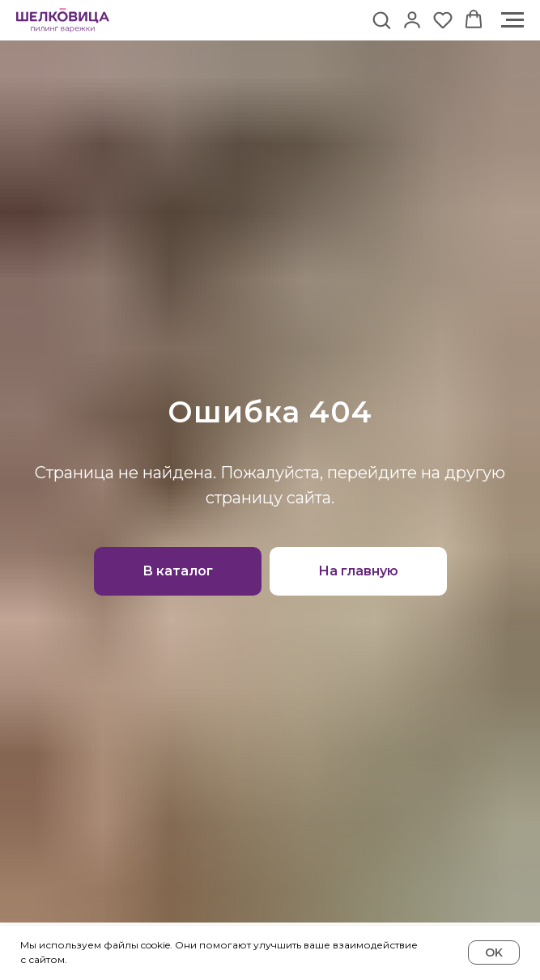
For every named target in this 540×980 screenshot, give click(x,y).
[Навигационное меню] (512, 20)
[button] (381, 19)
